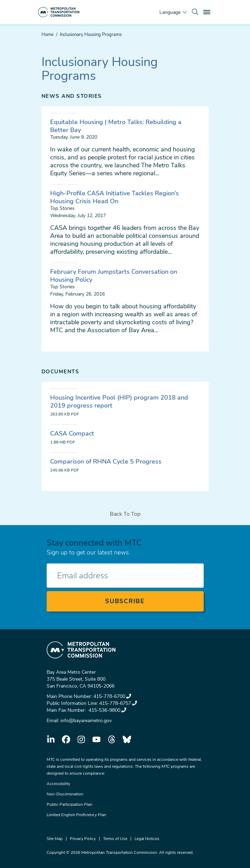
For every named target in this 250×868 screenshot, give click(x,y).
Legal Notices (147, 839)
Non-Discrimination (65, 794)
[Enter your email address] (125, 576)
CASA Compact (72, 433)
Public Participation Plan (70, 804)
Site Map (55, 839)
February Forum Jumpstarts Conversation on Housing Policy (114, 276)
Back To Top (125, 514)
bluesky (127, 739)
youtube (96, 739)
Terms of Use (115, 839)
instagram (81, 739)
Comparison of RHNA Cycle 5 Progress (106, 461)
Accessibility (58, 784)
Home (48, 35)
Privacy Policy (83, 839)
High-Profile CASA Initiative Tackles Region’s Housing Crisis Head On (114, 197)
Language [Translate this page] (170, 12)
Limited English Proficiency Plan (76, 815)
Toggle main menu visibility (208, 11)
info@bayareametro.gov (86, 721)
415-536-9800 (107, 710)
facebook (66, 739)
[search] (195, 12)
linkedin (51, 739)
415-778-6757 (118, 703)
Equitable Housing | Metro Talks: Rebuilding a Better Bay (116, 126)
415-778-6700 (112, 696)
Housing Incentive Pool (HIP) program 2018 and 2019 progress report (119, 402)
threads (112, 739)
